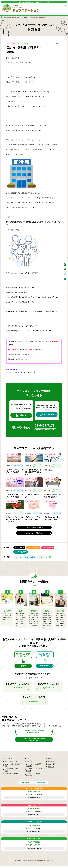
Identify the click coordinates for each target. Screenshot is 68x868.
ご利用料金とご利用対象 (12, 775)
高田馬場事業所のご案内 (34, 800)
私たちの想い (51, 763)
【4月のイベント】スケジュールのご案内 (15, 496)
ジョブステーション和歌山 (34, 841)
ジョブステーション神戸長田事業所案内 (34, 776)
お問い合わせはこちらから (14, 370)
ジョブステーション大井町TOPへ (34, 533)
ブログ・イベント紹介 (23, 43)
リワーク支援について (11, 763)
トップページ (8, 760)
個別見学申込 (47, 415)
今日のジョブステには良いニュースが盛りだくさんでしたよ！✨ (15, 520)
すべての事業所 (19, 548)
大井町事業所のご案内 (34, 816)
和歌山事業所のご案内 (34, 850)
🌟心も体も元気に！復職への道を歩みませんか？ (33, 472)
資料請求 (21, 415)
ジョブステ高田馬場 (34, 548)
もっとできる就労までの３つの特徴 (13, 771)
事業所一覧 (29, 763)
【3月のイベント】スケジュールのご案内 (34, 519)
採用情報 (50, 760)
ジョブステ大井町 (11, 43)
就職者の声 (51, 768)
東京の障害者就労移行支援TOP (9, 17)
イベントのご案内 (18, 466)
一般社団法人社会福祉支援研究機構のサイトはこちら (34, 741)
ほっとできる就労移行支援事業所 (13, 766)
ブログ (28, 760)
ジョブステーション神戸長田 (34, 824)
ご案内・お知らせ (31, 17)
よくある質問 (51, 765)
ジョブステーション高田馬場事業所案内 (34, 766)
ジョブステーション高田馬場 (34, 790)
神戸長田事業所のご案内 (34, 833)
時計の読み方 (49, 470)
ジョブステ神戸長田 (21, 553)
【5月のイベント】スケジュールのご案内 (15, 471)
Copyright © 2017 (20, 862)
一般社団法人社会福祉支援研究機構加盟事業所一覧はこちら (34, 733)
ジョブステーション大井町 (21, 17)
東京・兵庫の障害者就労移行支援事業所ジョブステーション (34, 2)
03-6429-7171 (45, 426)
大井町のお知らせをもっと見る (34, 528)
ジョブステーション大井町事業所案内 (34, 771)
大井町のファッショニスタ (34, 496)
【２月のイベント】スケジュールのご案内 (53, 519)
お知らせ (18, 558)
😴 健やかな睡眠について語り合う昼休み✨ (53, 496)
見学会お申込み (45, 667)
